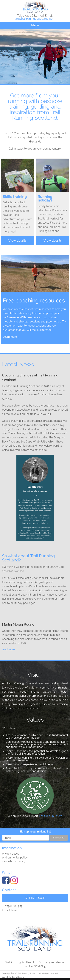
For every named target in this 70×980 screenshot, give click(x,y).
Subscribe (59, 838)
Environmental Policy (15, 858)
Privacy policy (11, 854)
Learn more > (11, 337)
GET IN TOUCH (35, 898)
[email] (26, 838)
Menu (35, 25)
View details (17, 240)
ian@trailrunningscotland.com (35, 19)
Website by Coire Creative (13, 977)
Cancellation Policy (14, 861)
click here (11, 910)
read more (8, 649)
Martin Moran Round (18, 624)
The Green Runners (50, 816)
